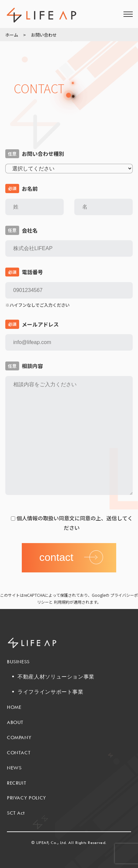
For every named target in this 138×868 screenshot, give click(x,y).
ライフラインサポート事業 (51, 692)
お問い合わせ (44, 35)
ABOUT (15, 722)
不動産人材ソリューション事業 (56, 677)
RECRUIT (17, 783)
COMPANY (19, 737)
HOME (14, 707)
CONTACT (19, 752)
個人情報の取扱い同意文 (46, 518)
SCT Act (16, 813)
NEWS (14, 768)
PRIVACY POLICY (27, 798)
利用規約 (62, 602)
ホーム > (16, 35)
